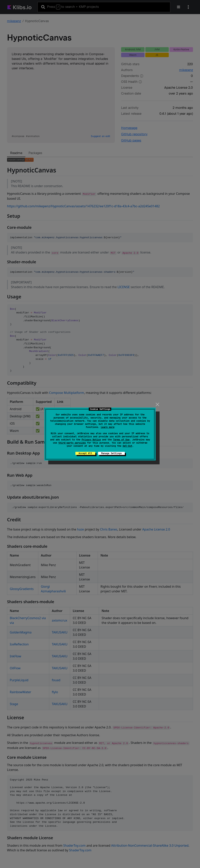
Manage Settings (111, 453)
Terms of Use (121, 440)
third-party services (72, 443)
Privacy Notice (91, 440)
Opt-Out (127, 446)
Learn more (108, 427)
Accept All (85, 453)
